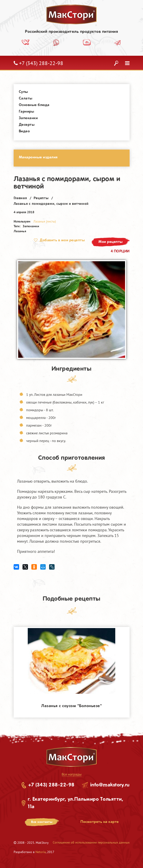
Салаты (26, 98)
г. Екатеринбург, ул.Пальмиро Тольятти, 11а (75, 803)
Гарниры (27, 112)
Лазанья (20, 231)
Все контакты (42, 822)
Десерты (27, 125)
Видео (24, 131)
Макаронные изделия (38, 157)
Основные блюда (34, 105)
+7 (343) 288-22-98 (51, 785)
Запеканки (28, 118)
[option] (72, 672)
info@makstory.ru (110, 785)
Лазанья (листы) (45, 221)
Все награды (72, 774)
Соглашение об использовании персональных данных (91, 842)
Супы (24, 92)
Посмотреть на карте (100, 822)
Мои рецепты (111, 242)
